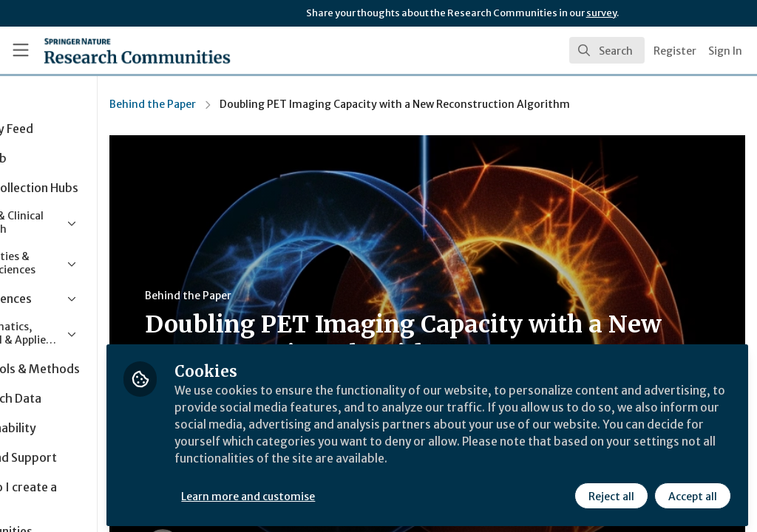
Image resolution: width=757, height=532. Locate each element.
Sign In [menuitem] (725, 51)
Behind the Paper (244, 104)
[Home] (111, 50)
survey (601, 13)
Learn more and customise (340, 493)
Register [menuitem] (675, 51)
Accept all (692, 493)
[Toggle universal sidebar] (21, 50)
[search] (607, 50)
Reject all (611, 493)
